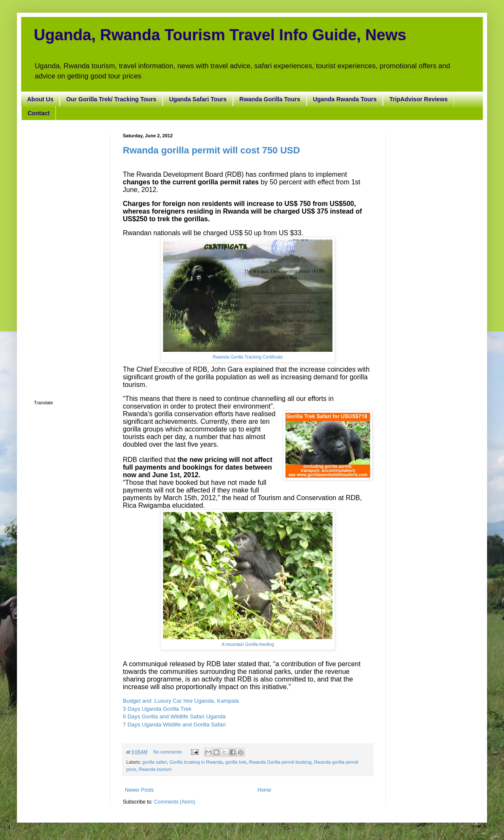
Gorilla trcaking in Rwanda (196, 762)
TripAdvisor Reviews (418, 99)
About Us (40, 99)
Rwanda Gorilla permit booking (280, 762)
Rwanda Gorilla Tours (270, 99)
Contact (39, 113)
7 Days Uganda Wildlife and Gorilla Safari (174, 725)
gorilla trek (236, 762)
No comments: (169, 752)
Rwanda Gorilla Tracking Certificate (248, 357)
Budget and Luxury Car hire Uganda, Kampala (181, 701)
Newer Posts (139, 790)
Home (264, 790)
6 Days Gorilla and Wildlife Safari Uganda (174, 716)
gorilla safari (155, 762)
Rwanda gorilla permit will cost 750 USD (211, 150)
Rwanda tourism (155, 769)
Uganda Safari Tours (198, 99)
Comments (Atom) (174, 802)
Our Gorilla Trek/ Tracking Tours (111, 99)
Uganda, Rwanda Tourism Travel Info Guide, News (220, 35)
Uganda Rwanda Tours (345, 99)
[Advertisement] (66, 260)
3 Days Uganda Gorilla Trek (158, 709)
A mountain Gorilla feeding (248, 644)
